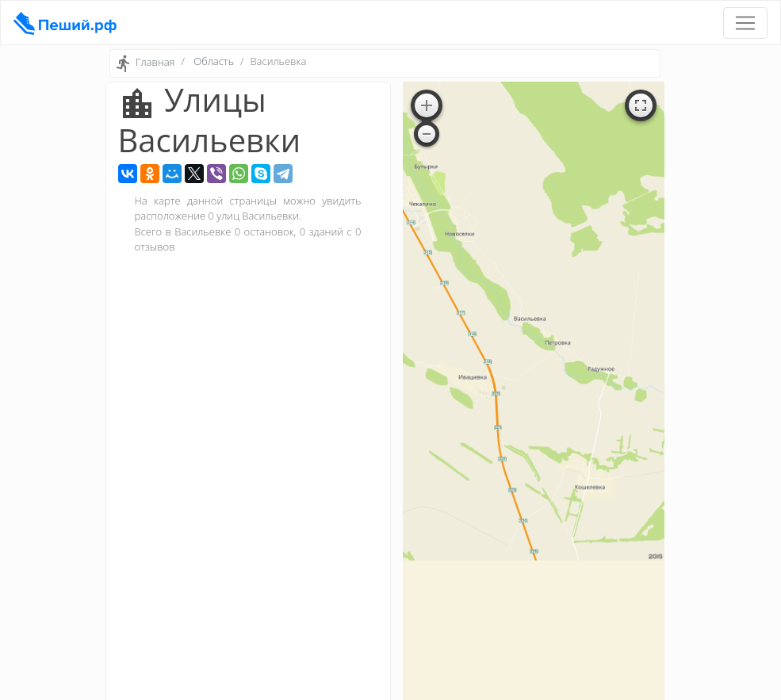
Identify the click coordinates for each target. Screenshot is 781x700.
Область (214, 61)
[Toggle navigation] (745, 23)
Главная (155, 63)
